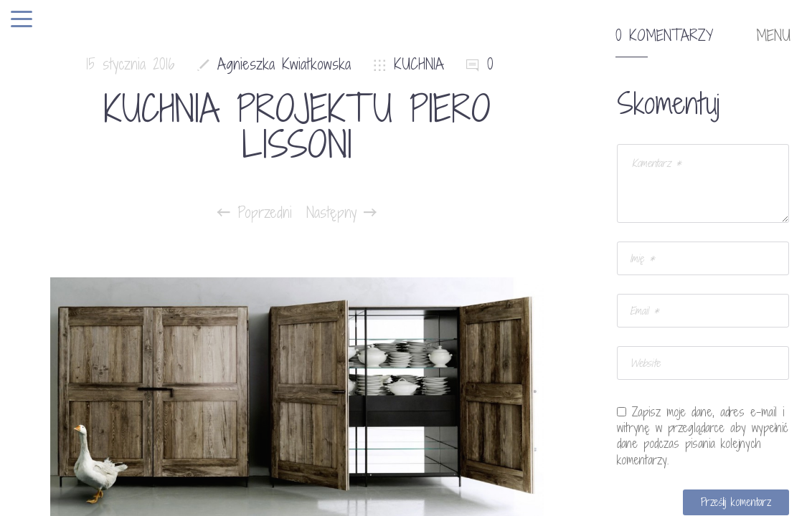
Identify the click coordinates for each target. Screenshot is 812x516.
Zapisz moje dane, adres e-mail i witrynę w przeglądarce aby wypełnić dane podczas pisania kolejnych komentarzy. (703, 436)
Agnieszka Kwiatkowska (284, 64)
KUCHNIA (419, 64)
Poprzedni (255, 213)
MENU (773, 36)
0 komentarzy (664, 36)
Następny (341, 213)
